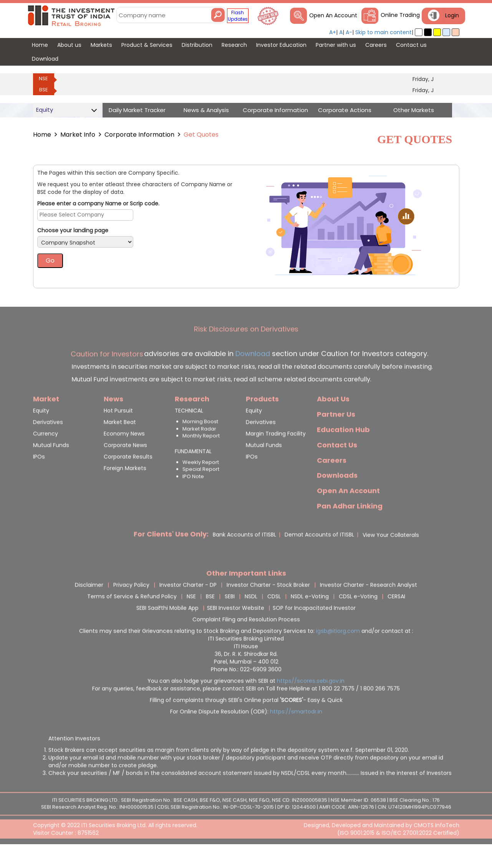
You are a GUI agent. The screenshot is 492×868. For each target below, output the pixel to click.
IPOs (39, 476)
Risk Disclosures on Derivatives (246, 348)
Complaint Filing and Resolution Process (246, 638)
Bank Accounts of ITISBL (244, 554)
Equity (41, 430)
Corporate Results (128, 476)
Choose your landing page (73, 230)
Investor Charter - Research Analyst (369, 604)
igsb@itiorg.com (339, 650)
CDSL (274, 615)
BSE (44, 90)
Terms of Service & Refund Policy (132, 615)
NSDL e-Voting (310, 615)
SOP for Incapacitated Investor (314, 627)
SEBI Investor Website (236, 627)
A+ (333, 32)
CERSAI (396, 615)
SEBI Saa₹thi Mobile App (167, 627)
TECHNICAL (189, 430)
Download (252, 373)
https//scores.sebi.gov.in (311, 700)
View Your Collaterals (391, 554)
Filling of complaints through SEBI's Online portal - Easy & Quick (246, 719)
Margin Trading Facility (276, 453)
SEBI (230, 615)
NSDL (251, 615)
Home (42, 135)
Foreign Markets (125, 487)
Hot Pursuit (118, 430)
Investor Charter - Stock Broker (268, 604)
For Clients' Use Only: (171, 553)
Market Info (78, 135)
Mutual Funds (51, 464)
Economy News (124, 453)
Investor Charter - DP (188, 604)
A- (349, 32)
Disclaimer (89, 604)
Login (452, 15)
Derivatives (48, 441)
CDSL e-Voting (358, 615)
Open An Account (333, 15)
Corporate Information (139, 135)
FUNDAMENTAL (193, 470)
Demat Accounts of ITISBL (319, 554)
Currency (46, 453)
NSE (43, 79)
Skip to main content (383, 32)
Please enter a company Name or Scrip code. (98, 203)
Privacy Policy (131, 604)
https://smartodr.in (296, 731)
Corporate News (125, 464)
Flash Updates (238, 16)
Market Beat (120, 441)
